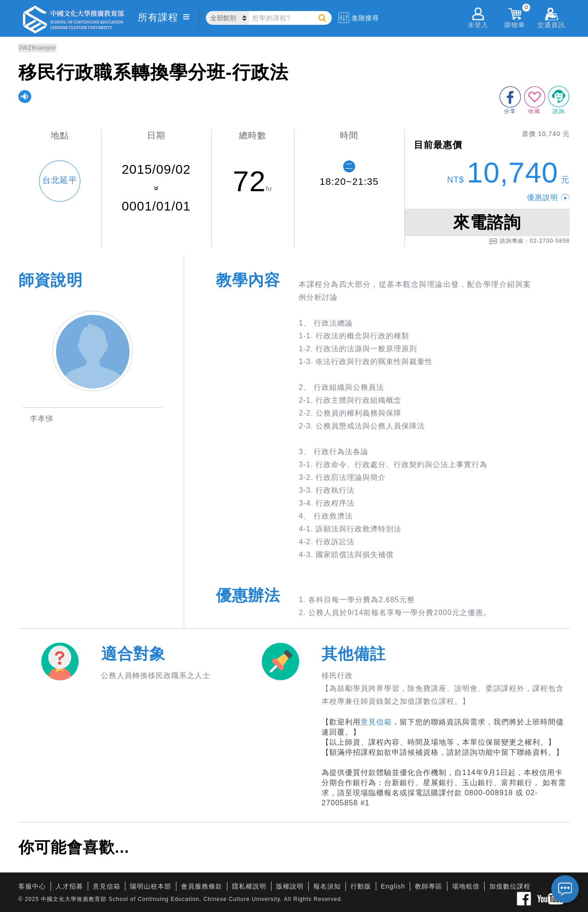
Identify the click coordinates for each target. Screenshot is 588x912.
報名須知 (327, 886)
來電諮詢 (487, 222)
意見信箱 (376, 722)
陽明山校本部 (151, 886)
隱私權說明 (249, 886)
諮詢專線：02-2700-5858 (529, 241)
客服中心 (32, 886)
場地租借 (466, 886)
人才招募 (69, 886)
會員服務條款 (202, 886)
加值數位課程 (510, 886)
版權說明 (290, 886)
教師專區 (429, 886)
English (393, 886)
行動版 (361, 886)
